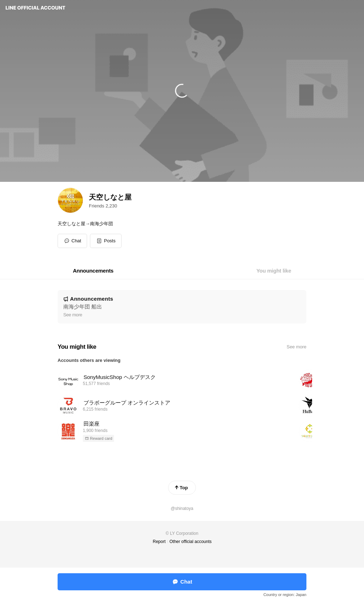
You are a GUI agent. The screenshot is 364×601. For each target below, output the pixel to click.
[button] (106, 241)
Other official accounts (191, 542)
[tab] (93, 271)
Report (159, 542)
